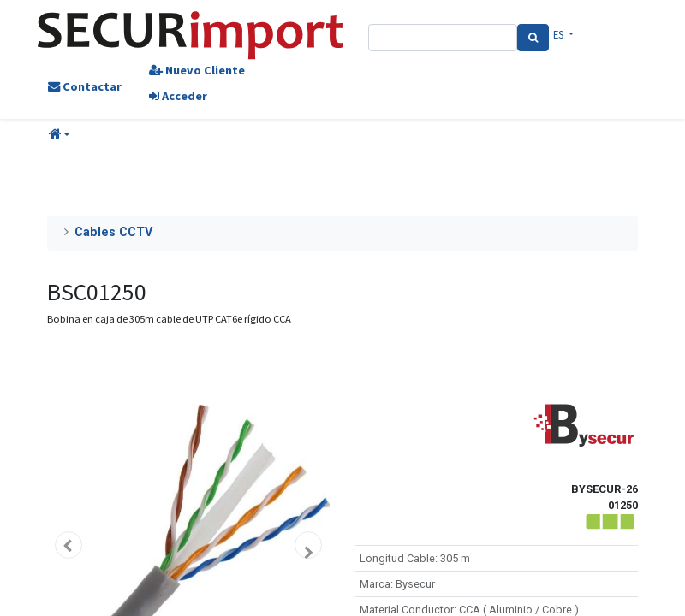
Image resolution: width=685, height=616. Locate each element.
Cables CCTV (113, 232)
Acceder (178, 96)
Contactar (85, 86)
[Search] (533, 38)
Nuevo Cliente (197, 70)
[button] (59, 135)
